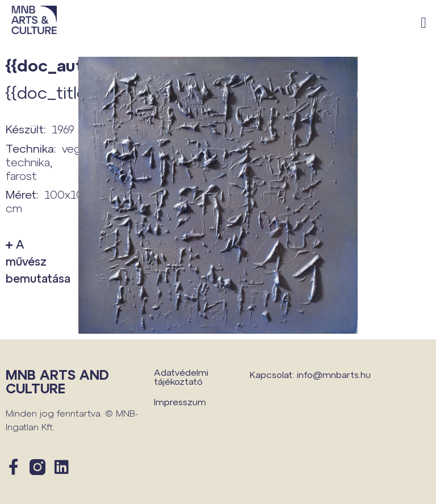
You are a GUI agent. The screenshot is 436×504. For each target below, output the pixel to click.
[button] (424, 23)
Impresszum (180, 402)
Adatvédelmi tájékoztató (181, 377)
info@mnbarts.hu (334, 374)
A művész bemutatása (36, 261)
